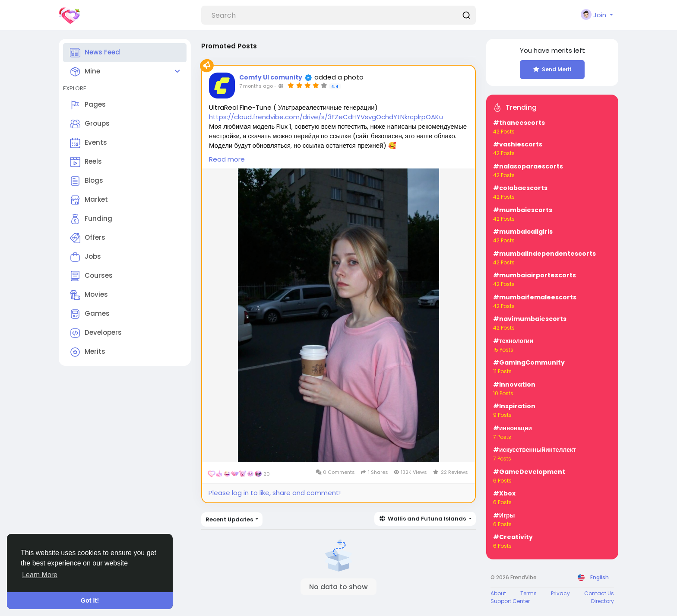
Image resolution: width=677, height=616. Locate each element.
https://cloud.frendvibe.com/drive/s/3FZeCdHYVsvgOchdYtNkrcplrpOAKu (326, 117)
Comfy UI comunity (271, 77)
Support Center (510, 601)
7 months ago (256, 86)
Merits (88, 352)
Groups (90, 124)
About (498, 593)
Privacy (560, 593)
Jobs (85, 257)
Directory (603, 601)
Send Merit (552, 69)
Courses (91, 276)
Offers (88, 238)
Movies (89, 295)
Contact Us (599, 593)
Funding (91, 219)
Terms (528, 593)
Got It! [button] (90, 600)
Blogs (87, 181)
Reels (86, 162)
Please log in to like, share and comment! (275, 493)
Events (89, 143)
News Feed (95, 53)
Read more (227, 159)
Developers (96, 333)
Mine (85, 72)
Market (89, 200)
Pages (88, 105)
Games (90, 314)
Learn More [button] (40, 575)
